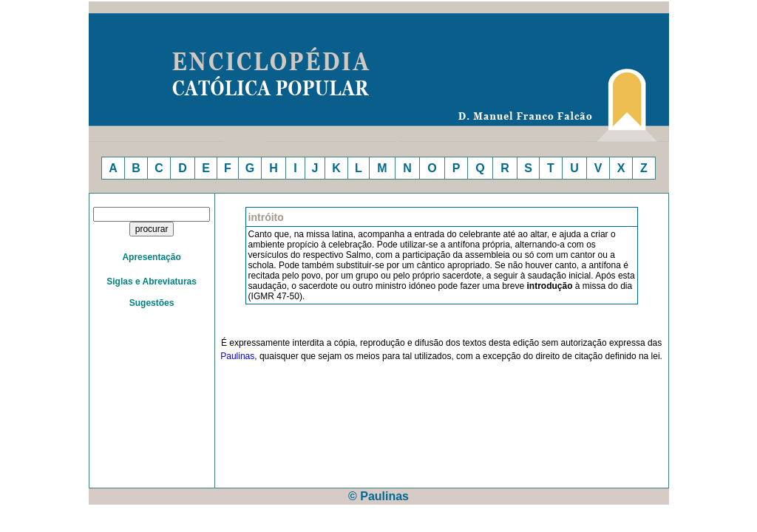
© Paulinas (378, 496)
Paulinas (237, 356)
